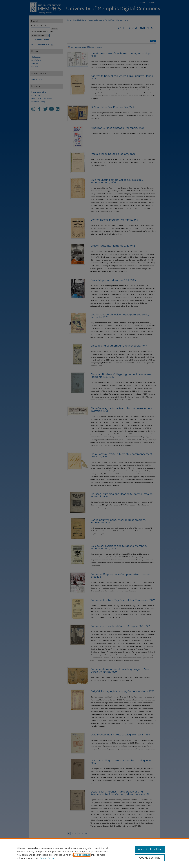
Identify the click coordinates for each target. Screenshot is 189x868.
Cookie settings (82, 855)
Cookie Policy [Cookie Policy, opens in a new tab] (47, 858)
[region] (95, 853)
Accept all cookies (150, 849)
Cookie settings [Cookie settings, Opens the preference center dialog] (150, 858)
